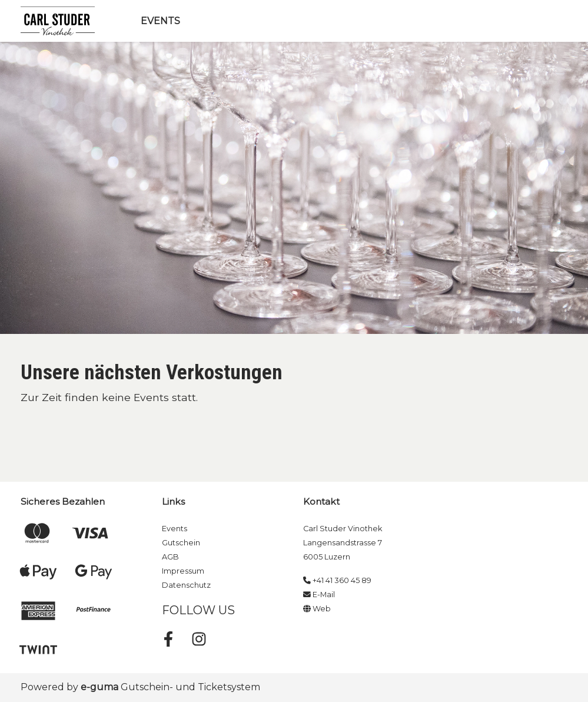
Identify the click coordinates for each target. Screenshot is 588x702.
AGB (170, 557)
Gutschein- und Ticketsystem (170, 687)
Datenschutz (186, 585)
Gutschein (181, 543)
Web (317, 609)
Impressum (183, 571)
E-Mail (319, 595)
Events (160, 21)
